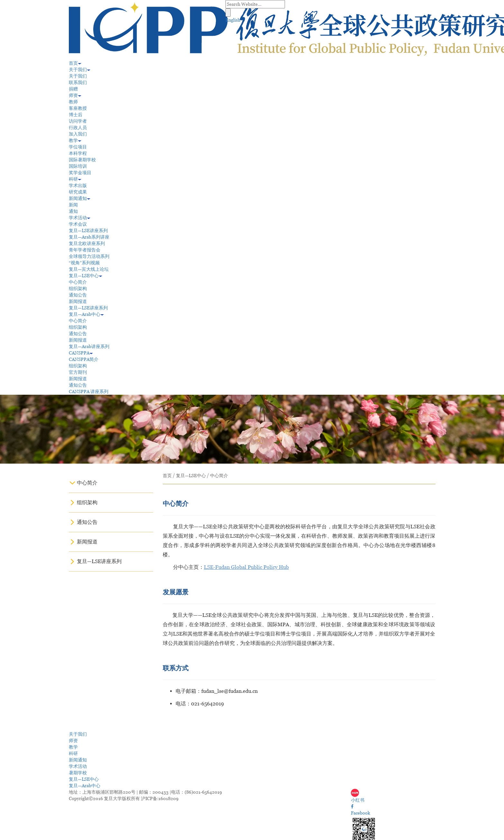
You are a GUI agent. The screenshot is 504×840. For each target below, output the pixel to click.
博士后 (76, 115)
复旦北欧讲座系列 (87, 243)
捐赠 (73, 89)
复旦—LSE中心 (86, 276)
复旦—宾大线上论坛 (89, 269)
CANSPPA (81, 353)
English (233, 20)
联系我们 (78, 82)
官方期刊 (78, 372)
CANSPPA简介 (84, 359)
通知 (73, 211)
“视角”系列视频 (84, 263)
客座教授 (78, 108)
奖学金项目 (80, 173)
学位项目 (78, 147)
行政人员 (78, 127)
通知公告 (78, 295)
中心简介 (78, 282)
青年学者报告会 (85, 250)
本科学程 (78, 153)
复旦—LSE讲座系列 (88, 231)
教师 (73, 102)
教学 (75, 140)
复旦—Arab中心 (86, 314)
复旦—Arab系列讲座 (89, 237)
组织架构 (78, 288)
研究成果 (78, 192)
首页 (75, 63)
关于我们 (80, 70)
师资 (75, 95)
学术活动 (80, 218)
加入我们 (78, 134)
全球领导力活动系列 (89, 256)
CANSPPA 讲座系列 (89, 392)
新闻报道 (78, 301)
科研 (75, 179)
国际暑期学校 (82, 160)
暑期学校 (78, 773)
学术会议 (78, 224)
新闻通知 (80, 198)
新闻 (73, 205)
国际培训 (78, 166)
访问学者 (78, 121)
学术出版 (78, 185)
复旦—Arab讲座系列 (89, 346)
